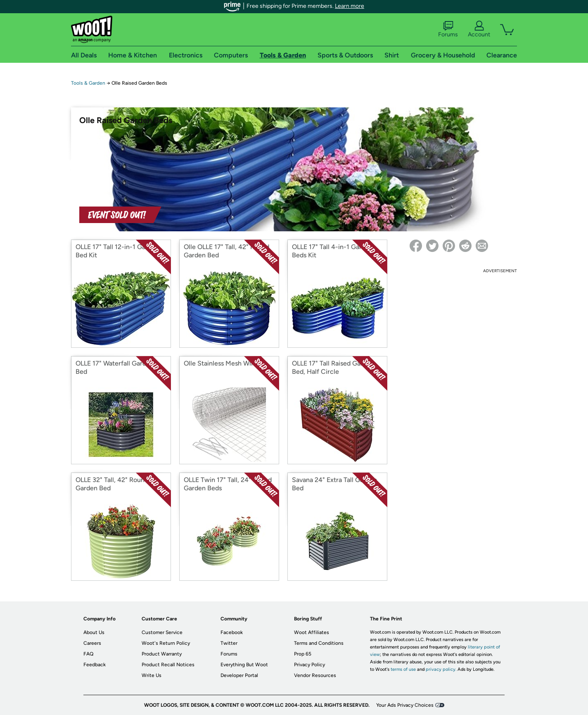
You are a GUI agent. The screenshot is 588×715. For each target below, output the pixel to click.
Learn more (350, 6)
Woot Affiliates (312, 632)
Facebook (232, 632)
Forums (448, 29)
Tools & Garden (88, 83)
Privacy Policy (309, 665)
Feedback (95, 665)
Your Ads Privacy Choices (405, 705)
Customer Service (162, 632)
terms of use (403, 669)
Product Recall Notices (168, 665)
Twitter (229, 643)
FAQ (88, 654)
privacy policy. (441, 669)
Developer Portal (239, 675)
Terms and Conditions (319, 643)
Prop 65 (303, 654)
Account (479, 29)
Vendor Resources (315, 675)
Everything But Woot (244, 665)
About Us (94, 632)
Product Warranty (162, 654)
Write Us (152, 675)
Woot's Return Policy (166, 643)
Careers (92, 643)
